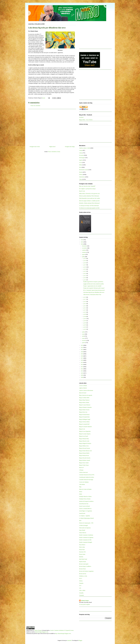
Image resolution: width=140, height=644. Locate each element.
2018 (82, 356)
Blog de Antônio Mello (84, 398)
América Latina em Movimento (86, 390)
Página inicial (52, 147)
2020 (82, 352)
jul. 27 (85, 265)
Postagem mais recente (35, 147)
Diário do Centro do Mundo (85, 489)
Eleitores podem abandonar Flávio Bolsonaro (89, 196)
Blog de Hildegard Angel (85, 419)
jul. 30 (85, 258)
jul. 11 (85, 310)
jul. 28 (85, 263)
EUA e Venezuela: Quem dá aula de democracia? (94, 290)
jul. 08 (85, 316)
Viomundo (81, 595)
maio (83, 334)
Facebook (81, 117)
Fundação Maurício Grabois (85, 496)
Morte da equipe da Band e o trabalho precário (89, 201)
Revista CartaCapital (84, 564)
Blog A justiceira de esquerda (86, 395)
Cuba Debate (82, 484)
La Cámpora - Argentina (85, 516)
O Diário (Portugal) (83, 525)
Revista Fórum (82, 569)
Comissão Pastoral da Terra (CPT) (87, 475)
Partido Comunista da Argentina (86, 538)
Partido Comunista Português (86, 542)
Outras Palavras (83, 533)
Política (81, 175)
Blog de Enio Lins (83, 412)
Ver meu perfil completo (85, 604)
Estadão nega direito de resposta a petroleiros (93, 282)
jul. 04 (85, 323)
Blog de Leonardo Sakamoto (85, 427)
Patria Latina (82, 547)
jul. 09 (85, 314)
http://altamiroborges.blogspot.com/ (63, 633)
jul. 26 (85, 267)
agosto (84, 254)
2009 (82, 375)
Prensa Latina (82, 554)
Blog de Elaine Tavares (84, 410)
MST (80, 521)
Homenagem (82, 158)
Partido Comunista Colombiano (86, 535)
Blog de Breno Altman (84, 403)
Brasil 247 (81, 468)
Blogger (80, 640)
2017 (82, 358)
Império (81, 160)
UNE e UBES (82, 590)
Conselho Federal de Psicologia (86, 480)
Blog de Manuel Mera (84, 439)
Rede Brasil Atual (83, 559)
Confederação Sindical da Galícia (87, 477)
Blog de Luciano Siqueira (85, 434)
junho (84, 332)
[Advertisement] (52, 127)
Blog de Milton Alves (84, 446)
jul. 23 (85, 271)
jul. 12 (85, 308)
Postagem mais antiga (70, 147)
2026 (82, 240)
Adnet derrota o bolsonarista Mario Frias (92, 295)
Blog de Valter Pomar (84, 465)
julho (83, 257)
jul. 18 (85, 297)
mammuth (69, 640)
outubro (84, 250)
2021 (82, 350)
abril (83, 336)
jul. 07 (85, 319)
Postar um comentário (35, 106)
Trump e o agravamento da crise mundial (92, 286)
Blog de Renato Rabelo (84, 453)
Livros (81, 162)
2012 (82, 369)
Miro (80, 167)
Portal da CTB (82, 552)
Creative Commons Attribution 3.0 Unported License (62, 630)
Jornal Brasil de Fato (84, 504)
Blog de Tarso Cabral (84, 463)
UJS (80, 588)
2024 (82, 244)
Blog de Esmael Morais (84, 415)
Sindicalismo (82, 177)
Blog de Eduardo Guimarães (85, 407)
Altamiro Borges (85, 601)
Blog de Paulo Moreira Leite (85, 451)
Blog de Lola (82, 429)
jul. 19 (85, 280)
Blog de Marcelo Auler (84, 441)
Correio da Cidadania (84, 482)
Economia (81, 155)
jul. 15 (85, 304)
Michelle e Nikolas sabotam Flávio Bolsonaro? (90, 203)
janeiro (84, 343)
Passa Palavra (82, 545)
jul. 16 (85, 301)
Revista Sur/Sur (83, 574)
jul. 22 (85, 273)
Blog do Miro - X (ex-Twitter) (86, 120)
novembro (85, 248)
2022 (82, 347)
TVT (80, 586)
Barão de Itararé (83, 393)
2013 (82, 367)
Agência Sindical (83, 388)
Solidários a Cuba (83, 576)
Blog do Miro (29, 630)
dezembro (84, 246)
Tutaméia (81, 583)
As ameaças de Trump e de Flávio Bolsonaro (89, 206)
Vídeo (80, 179)
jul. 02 (85, 327)
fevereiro (84, 340)
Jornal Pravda (82, 513)
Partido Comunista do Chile (85, 540)
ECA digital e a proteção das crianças (87, 189)
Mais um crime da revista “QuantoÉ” (87, 186)
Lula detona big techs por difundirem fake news (94, 292)
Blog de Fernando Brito (84, 417)
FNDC (81, 494)
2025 (82, 242)
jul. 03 (85, 325)
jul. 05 (85, 321)
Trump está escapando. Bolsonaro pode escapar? (94, 288)
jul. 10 (85, 312)
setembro (84, 252)
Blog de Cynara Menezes (85, 405)
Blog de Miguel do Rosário (85, 443)
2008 (82, 377)
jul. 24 (85, 269)
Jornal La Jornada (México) (85, 509)
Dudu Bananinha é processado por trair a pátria (90, 198)
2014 (82, 365)
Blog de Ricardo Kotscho (85, 458)
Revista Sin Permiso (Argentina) (86, 571)
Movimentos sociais (84, 170)
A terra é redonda (83, 386)
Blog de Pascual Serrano (85, 448)
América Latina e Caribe (85, 148)
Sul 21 (81, 578)
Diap (80, 487)
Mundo (81, 172)
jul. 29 (85, 261)
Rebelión (81, 557)
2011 (82, 371)
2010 (82, 373)
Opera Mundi (82, 530)
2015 (82, 362)
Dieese (81, 492)
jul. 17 (85, 299)
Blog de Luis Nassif (84, 436)
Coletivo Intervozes (83, 472)
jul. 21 (85, 276)
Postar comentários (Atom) (54, 152)
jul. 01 (85, 329)
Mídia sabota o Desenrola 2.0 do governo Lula (89, 194)
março (84, 338)
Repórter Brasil (83, 562)
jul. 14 (85, 306)
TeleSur (81, 581)
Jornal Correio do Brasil (84, 506)
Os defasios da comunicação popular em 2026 (89, 208)
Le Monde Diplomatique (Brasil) (86, 518)
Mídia (80, 165)
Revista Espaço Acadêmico (85, 566)
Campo (81, 150)
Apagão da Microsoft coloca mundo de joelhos (94, 284)
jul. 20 (85, 278)
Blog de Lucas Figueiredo (85, 431)
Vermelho (81, 593)
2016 (82, 360)
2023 (82, 345)
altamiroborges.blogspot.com (42, 632)
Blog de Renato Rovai (84, 455)
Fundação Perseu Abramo (85, 499)
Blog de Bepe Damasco (84, 400)
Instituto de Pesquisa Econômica (86, 501)
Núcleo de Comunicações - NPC (86, 523)
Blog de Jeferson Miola (84, 422)
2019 (82, 354)
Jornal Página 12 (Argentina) (86, 511)
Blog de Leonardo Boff (84, 424)
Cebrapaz (81, 470)
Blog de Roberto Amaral (85, 460)
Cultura (81, 153)
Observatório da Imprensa (85, 528)
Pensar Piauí (82, 550)
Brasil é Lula (82, 191)
